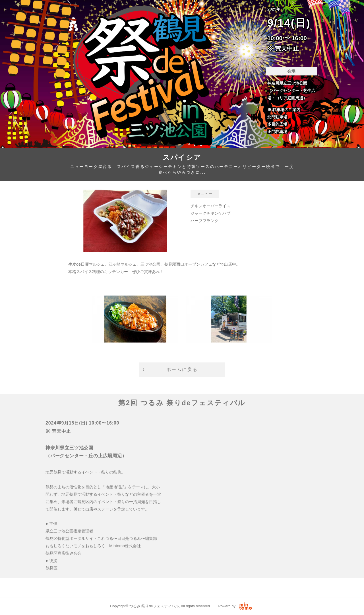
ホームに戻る (182, 369)
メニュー (205, 194)
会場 (292, 71)
